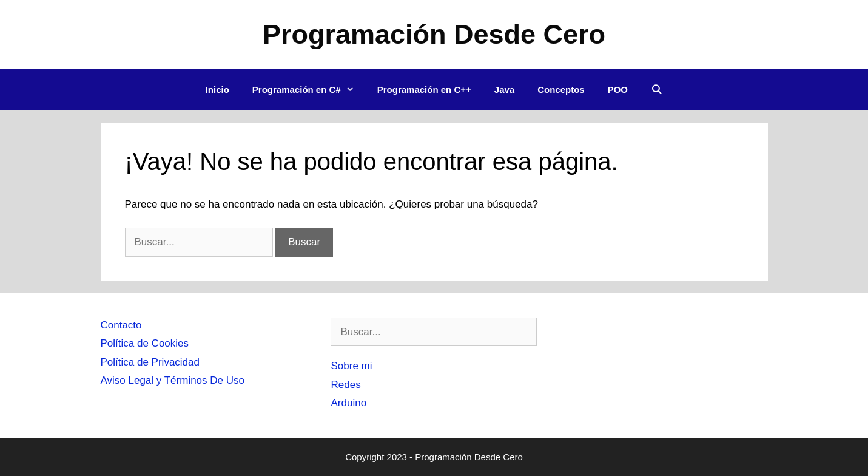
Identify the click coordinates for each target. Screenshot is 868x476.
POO (618, 90)
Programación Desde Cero (434, 34)
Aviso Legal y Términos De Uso (173, 380)
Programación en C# (309, 90)
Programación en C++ (424, 90)
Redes (345, 385)
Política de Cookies (145, 343)
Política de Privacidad (150, 362)
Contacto (121, 325)
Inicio (217, 90)
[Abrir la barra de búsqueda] (657, 90)
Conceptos (561, 90)
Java (504, 90)
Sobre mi (351, 366)
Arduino (348, 403)
